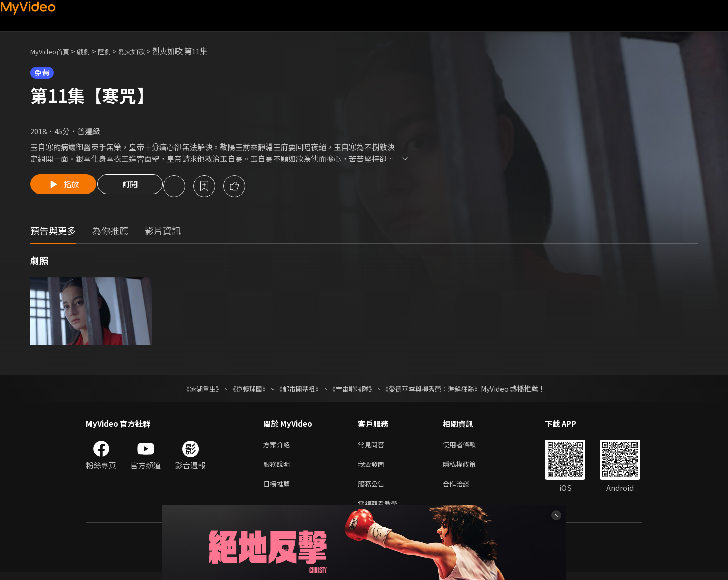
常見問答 (373, 446)
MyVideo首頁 (53, 51)
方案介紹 (279, 446)
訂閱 (137, 187)
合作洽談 (464, 489)
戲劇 (92, 51)
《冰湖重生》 (194, 390)
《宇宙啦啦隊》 (353, 390)
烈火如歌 (145, 51)
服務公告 (373, 489)
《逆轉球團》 (243, 390)
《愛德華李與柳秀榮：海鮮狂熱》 (438, 390)
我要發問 (373, 468)
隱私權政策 (468, 468)
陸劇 (114, 51)
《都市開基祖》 (296, 390)
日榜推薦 (279, 489)
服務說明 (279, 468)
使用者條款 (468, 446)
